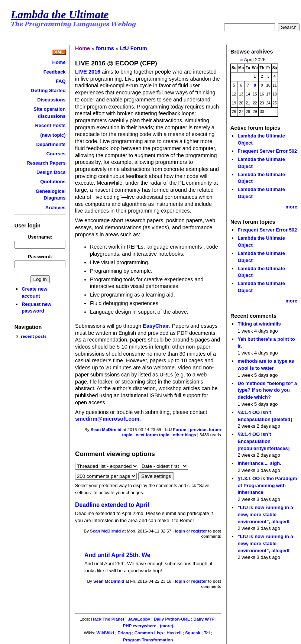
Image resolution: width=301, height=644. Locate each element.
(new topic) (53, 135)
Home (59, 62)
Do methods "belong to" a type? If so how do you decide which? (267, 390)
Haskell (174, 633)
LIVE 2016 (88, 72)
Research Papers (46, 163)
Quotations (53, 182)
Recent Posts (51, 125)
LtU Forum (134, 48)
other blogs (185, 435)
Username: (40, 237)
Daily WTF (204, 619)
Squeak (193, 633)
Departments (51, 144)
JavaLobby (139, 619)
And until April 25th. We (117, 555)
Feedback (55, 72)
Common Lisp (149, 633)
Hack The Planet (108, 619)
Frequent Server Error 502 (267, 151)
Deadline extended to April (112, 505)
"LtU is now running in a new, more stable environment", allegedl (265, 514)
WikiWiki (105, 633)
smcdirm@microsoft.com (107, 419)
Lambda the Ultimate (60, 14)
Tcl (207, 633)
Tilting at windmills (259, 324)
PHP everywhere (140, 626)
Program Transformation (148, 640)
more (291, 207)
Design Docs (51, 172)
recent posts (34, 336)
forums (105, 48)
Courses (56, 154)
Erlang (124, 633)
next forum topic (152, 435)
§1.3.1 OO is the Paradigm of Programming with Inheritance (267, 485)
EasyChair (156, 326)
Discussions (51, 100)
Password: (40, 257)
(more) (166, 626)
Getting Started (48, 90)
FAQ (61, 81)
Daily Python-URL (172, 619)
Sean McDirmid (106, 430)
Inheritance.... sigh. (259, 463)
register (199, 531)
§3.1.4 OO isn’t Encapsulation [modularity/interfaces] (263, 441)
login (180, 531)
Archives (56, 208)
